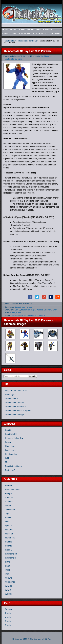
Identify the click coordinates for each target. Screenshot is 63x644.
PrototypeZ (10, 470)
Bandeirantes (11, 434)
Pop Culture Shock (14, 466)
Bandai (18, 307)
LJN (7, 458)
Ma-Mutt (9, 530)
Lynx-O (8, 526)
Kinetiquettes (11, 454)
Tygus (8, 574)
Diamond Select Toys (15, 438)
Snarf (55, 310)
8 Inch (19, 312)
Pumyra (9, 546)
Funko (8, 442)
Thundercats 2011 (19, 315)
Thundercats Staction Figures (18, 411)
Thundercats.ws (10, 41)
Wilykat (8, 586)
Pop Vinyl (9, 395)
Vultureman (10, 582)
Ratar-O (9, 550)
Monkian (9, 534)
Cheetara (48, 310)
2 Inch (8, 613)
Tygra (33, 310)
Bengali (9, 494)
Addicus (9, 486)
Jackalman (10, 510)
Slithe (8, 562)
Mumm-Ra (25, 310)
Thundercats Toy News (28, 41)
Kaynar (8, 518)
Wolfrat (8, 594)
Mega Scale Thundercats (16, 391)
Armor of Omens (13, 490)
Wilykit (8, 590)
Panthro (40, 310)
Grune (8, 506)
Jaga (7, 514)
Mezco (8, 462)
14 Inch (8, 609)
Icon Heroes (27, 307)
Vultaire (9, 578)
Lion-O (17, 310)
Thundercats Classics (36, 315)
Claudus (9, 502)
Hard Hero (10, 446)
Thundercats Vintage (15, 415)
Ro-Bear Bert (11, 554)
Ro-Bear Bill (11, 558)
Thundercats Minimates (16, 407)
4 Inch (13, 312)
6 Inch (8, 621)
